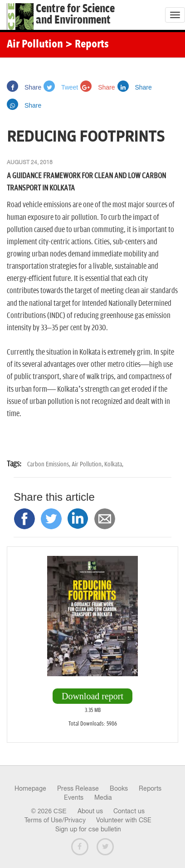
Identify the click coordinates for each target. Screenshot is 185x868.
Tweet (61, 87)
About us (90, 811)
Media (103, 797)
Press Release (78, 788)
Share (24, 87)
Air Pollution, (88, 464)
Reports (150, 788)
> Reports (87, 45)
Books (119, 788)
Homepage (30, 788)
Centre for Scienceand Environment (75, 14)
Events (74, 797)
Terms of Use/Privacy (55, 820)
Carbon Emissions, (49, 464)
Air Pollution (35, 45)
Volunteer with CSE (124, 820)
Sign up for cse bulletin (88, 829)
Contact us (129, 811)
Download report (92, 696)
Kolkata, (114, 464)
